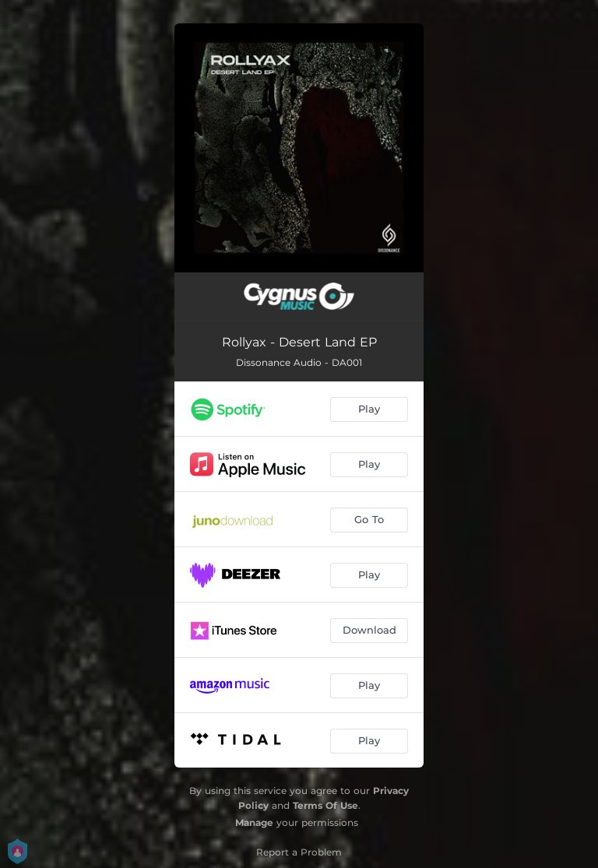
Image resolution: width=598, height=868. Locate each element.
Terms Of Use (325, 805)
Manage (254, 822)
